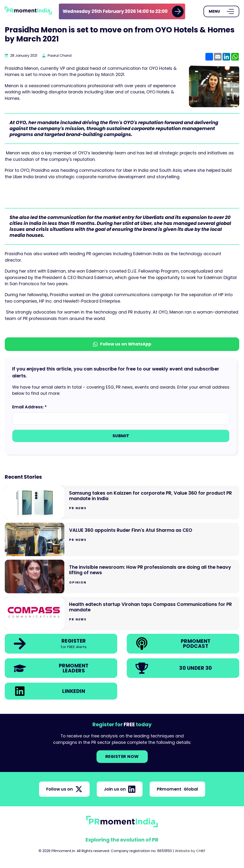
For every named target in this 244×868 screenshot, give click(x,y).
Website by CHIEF (190, 851)
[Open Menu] (221, 11)
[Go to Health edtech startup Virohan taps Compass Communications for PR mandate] (122, 614)
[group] (122, 11)
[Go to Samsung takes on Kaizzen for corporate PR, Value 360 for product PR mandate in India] (122, 502)
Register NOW (122, 756)
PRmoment (177, 789)
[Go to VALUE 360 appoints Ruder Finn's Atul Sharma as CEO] (122, 540)
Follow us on (64, 789)
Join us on (120, 789)
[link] (122, 11)
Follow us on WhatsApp (122, 344)
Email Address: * (29, 407)
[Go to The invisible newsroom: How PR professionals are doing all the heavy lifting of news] (122, 576)
